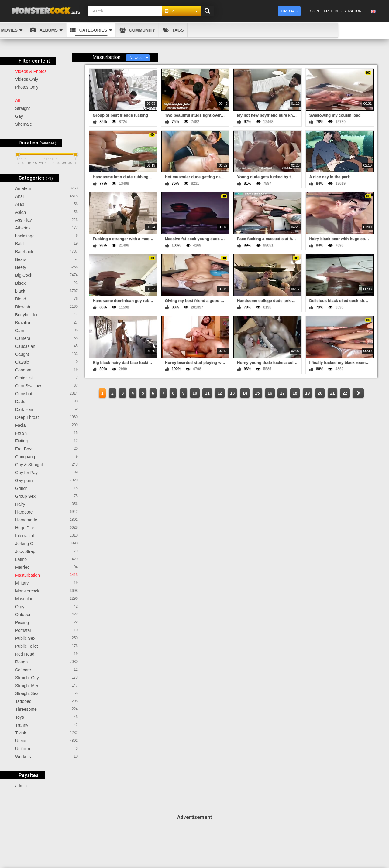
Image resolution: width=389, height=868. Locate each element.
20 (320, 393)
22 (345, 393)
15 (257, 393)
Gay (19, 116)
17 (282, 393)
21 (332, 393)
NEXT (358, 393)
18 (295, 393)
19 (308, 393)
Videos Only (27, 79)
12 (220, 393)
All (18, 100)
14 (245, 393)
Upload (289, 11)
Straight (22, 108)
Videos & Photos (31, 71)
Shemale (24, 124)
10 (195, 393)
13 (232, 393)
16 (270, 393)
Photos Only (27, 87)
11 (207, 393)
